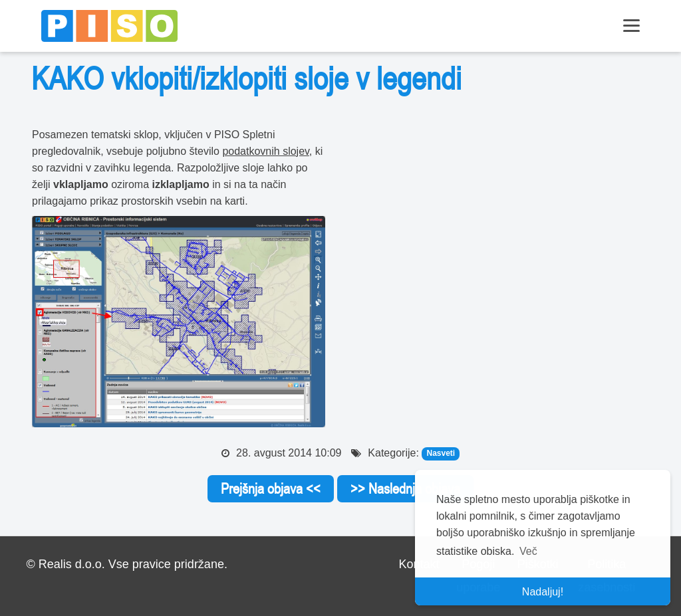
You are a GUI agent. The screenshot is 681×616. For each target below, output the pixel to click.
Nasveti (441, 454)
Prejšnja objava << (271, 488)
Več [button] (528, 551)
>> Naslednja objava (405, 488)
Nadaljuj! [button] (543, 592)
